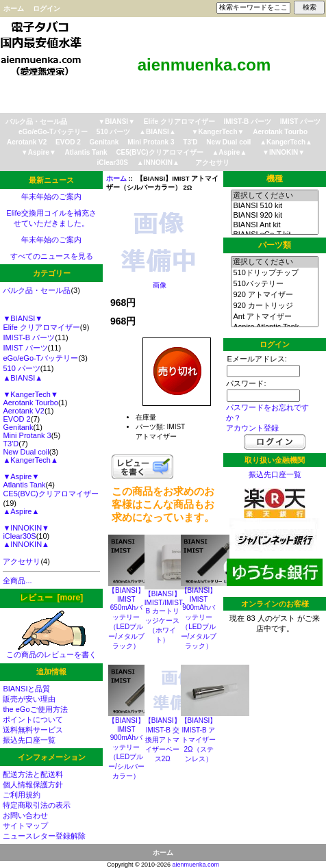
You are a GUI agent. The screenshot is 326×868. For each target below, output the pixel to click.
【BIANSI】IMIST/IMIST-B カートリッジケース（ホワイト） (165, 617)
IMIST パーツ (300, 122)
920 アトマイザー (274, 295)
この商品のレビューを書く (51, 651)
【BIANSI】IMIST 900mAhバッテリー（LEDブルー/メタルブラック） (199, 618)
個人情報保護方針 (33, 784)
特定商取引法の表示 (37, 805)
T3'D (190, 142)
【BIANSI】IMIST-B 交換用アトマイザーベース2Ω (163, 740)
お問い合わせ (25, 815)
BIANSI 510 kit (274, 206)
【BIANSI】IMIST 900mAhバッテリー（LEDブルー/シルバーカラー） (126, 748)
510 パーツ (113, 132)
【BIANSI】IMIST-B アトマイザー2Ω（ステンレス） (199, 740)
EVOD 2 (68, 142)
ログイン (47, 9)
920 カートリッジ (274, 306)
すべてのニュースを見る (52, 256)
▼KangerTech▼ (218, 132)
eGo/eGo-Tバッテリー (53, 132)
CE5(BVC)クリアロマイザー (159, 152)
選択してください (274, 196)
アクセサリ (212, 163)
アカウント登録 (252, 428)
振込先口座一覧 (29, 740)
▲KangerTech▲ (286, 142)
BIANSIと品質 (26, 689)
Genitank (104, 142)
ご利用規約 (22, 795)
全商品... (17, 580)
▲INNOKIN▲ (158, 163)
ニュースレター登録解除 (44, 836)
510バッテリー (274, 284)
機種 (275, 179)
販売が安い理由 (29, 699)
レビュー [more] (51, 598)
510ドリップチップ (274, 273)
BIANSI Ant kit (274, 225)
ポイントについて (33, 719)
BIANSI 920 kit (274, 216)
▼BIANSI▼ (116, 122)
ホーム (14, 9)
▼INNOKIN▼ (284, 152)
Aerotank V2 (27, 142)
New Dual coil (228, 142)
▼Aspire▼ (39, 152)
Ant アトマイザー (274, 317)
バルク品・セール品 (36, 122)
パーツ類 (275, 245)
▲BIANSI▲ (158, 132)
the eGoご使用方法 (35, 709)
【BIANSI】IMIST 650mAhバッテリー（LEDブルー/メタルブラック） (126, 618)
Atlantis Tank (86, 152)
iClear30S (112, 163)
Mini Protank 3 (151, 142)
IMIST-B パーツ (248, 122)
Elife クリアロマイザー (179, 122)
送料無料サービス (33, 730)
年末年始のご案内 (51, 196)
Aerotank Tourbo (280, 132)
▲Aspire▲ (229, 152)
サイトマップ (25, 826)
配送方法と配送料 (33, 774)
